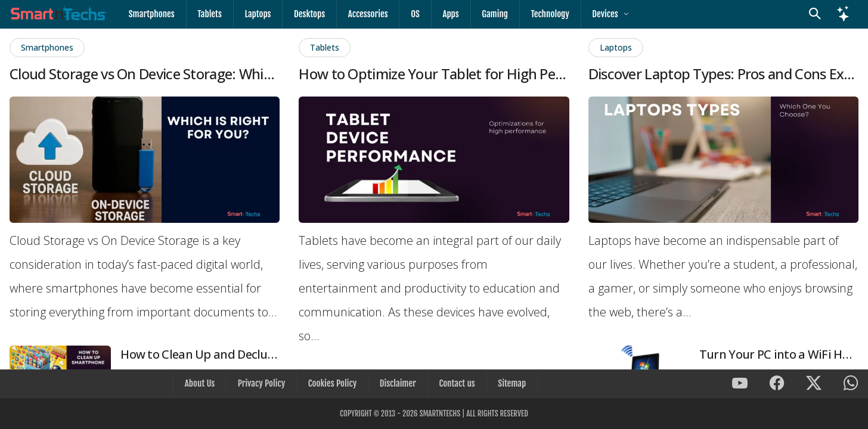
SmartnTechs (440, 414)
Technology (542, 14)
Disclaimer (397, 384)
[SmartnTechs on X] (814, 385)
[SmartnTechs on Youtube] (740, 385)
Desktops (306, 14)
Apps (444, 14)
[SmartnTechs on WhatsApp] (851, 385)
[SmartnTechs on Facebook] (777, 385)
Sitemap (509, 384)
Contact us (455, 384)
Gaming (488, 14)
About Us (202, 384)
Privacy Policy (263, 384)
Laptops (256, 14)
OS (410, 14)
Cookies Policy (333, 384)
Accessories (364, 14)
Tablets (208, 14)
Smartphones (151, 14)
